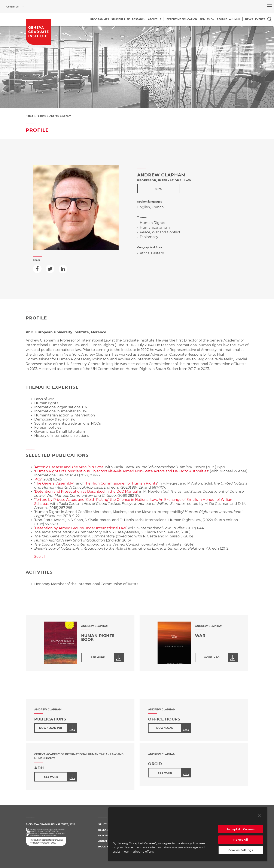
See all (40, 557)
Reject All (240, 840)
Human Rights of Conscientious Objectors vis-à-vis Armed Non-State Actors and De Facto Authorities (122, 471)
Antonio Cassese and (69, 467)
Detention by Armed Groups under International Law (80, 528)
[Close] (259, 816)
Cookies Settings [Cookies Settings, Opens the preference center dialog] (241, 850)
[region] (188, 834)
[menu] (269, 6)
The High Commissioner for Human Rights (121, 483)
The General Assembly (54, 483)
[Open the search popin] (270, 19)
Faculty (41, 116)
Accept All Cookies (240, 829)
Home (29, 116)
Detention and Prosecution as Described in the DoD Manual (86, 491)
